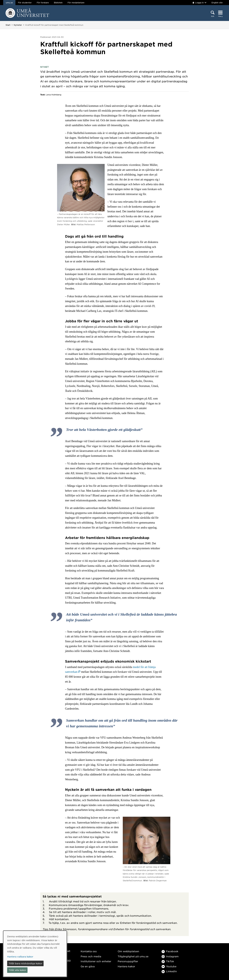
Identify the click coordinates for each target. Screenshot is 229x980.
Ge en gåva (88, 966)
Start (8, 25)
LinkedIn (169, 971)
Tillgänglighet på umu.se (133, 956)
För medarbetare (76, 3)
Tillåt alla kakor (17, 970)
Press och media (91, 956)
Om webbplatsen (128, 951)
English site (217, 3)
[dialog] (35, 954)
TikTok (168, 961)
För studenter (25, 3)
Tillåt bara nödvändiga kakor (25, 963)
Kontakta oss (89, 951)
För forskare (43, 3)
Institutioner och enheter (96, 961)
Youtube (169, 966)
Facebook (170, 951)
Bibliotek (58, 3)
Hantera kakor (126, 966)
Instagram (170, 956)
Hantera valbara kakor (20, 957)
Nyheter (18, 25)
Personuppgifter (128, 961)
